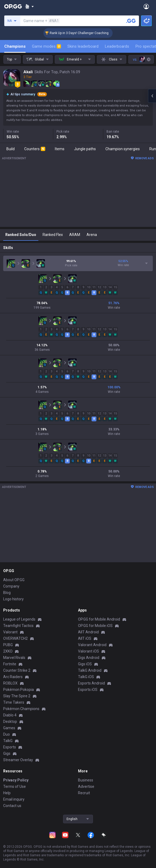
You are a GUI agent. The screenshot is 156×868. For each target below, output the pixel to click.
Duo (7, 734)
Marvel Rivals (14, 658)
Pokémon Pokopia (19, 690)
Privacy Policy (16, 780)
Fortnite (10, 664)
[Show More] (29, 6)
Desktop (10, 722)
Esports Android (91, 683)
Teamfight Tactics (18, 626)
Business (86, 780)
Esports (10, 747)
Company (11, 586)
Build (11, 149)
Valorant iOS (89, 651)
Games (9, 728)
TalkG (8, 741)
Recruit (84, 793)
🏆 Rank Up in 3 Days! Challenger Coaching (84, 33)
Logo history (13, 599)
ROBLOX (10, 683)
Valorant (10, 632)
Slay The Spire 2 (17, 696)
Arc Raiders (13, 677)
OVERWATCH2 (15, 638)
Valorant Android (92, 645)
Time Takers (14, 702)
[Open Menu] (146, 6)
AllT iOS (85, 638)
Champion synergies (123, 149)
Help (7, 793)
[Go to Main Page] (13, 6)
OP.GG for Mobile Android (99, 619)
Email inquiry (14, 799)
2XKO (8, 651)
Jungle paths (85, 149)
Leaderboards (117, 46)
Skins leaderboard (83, 46)
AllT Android (88, 632)
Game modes (46, 46)
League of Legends (19, 619)
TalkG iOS (86, 677)
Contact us (12, 806)
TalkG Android (90, 670)
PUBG (8, 645)
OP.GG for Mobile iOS (95, 626)
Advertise (86, 787)
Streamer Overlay (18, 760)
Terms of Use (15, 787)
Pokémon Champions (21, 709)
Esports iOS (88, 690)
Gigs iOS (85, 664)
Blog (7, 593)
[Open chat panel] (152, 96)
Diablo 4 (10, 715)
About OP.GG (14, 580)
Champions (15, 46)
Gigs (7, 753)
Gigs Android (89, 658)
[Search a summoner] (131, 21)
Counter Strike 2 (17, 670)
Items (60, 149)
